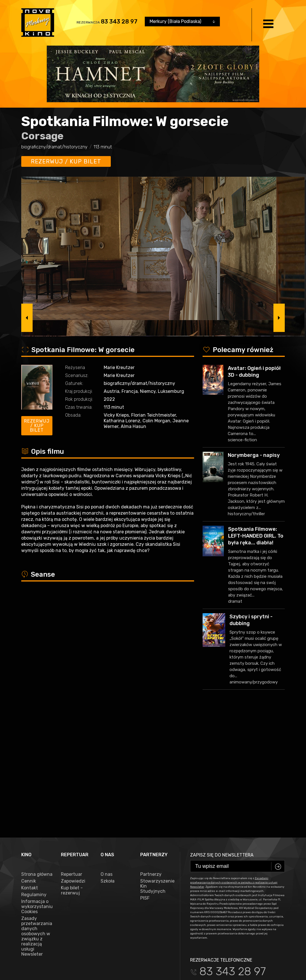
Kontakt (30, 751)
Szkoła (108, 744)
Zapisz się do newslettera (222, 718)
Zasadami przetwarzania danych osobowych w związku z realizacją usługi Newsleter (234, 746)
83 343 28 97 (119, 22)
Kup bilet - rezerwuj (72, 754)
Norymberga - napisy (254, 455)
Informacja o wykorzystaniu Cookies (37, 770)
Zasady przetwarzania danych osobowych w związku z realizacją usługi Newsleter (37, 800)
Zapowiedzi (73, 744)
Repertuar (72, 738)
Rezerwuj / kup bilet (66, 161)
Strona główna (37, 738)
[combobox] (182, 22)
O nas (107, 738)
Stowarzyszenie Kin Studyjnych (156, 749)
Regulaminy (34, 758)
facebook (34, 871)
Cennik (29, 744)
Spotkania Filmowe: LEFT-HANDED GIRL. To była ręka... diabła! (256, 536)
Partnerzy (151, 738)
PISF (145, 761)
